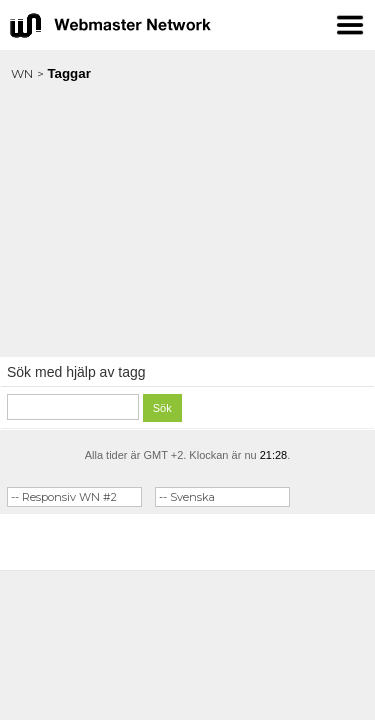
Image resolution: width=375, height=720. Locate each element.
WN (22, 73)
